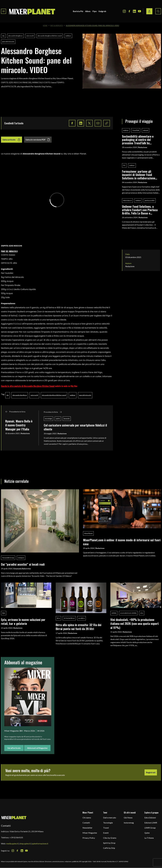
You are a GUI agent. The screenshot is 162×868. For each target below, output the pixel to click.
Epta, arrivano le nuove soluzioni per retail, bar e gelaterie (23, 621)
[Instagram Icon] (124, 11)
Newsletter (87, 828)
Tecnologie (108, 823)
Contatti (86, 823)
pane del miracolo (8, 42)
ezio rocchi (30, 36)
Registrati (151, 772)
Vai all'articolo (14, 748)
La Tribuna (149, 838)
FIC (124, 165)
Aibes (88, 11)
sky (3, 36)
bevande (67, 419)
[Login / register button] (149, 11)
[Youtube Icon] (139, 11)
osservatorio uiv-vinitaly (128, 613)
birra (58, 618)
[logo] (32, 11)
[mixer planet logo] (14, 817)
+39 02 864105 (16, 837)
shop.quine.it (25, 844)
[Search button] (158, 11)
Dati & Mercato (57, 26)
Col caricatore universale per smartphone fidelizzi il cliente (75, 427)
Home (45, 26)
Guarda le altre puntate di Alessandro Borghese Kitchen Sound (28, 386)
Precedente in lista (15, 412)
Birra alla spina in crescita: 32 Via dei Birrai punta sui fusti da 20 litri (79, 627)
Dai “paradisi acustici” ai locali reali (23, 564)
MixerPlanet (88, 533)
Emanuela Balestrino (22, 569)
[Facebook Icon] (129, 11)
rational (145, 130)
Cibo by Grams (110, 838)
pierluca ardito (150, 200)
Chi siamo (87, 818)
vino (142, 613)
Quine (147, 833)
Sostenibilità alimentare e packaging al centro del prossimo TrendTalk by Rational (138, 140)
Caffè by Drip (109, 848)
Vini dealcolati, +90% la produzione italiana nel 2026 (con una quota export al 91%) (135, 623)
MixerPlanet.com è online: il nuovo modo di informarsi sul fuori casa (122, 542)
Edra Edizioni (150, 818)
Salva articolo (12, 140)
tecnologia (48, 419)
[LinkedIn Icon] (134, 11)
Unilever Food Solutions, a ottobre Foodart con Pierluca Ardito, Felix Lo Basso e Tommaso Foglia (140, 210)
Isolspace (21, 558)
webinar (68, 36)
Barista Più (78, 11)
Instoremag (129, 823)
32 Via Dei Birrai (69, 618)
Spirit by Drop (109, 843)
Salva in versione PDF (38, 140)
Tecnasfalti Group (8, 558)
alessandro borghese (15, 36)
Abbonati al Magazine (37, 748)
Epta (4, 613)
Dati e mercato (110, 818)
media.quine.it (12, 844)
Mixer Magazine (90, 833)
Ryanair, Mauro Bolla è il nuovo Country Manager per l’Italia (19, 425)
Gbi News (128, 818)
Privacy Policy (89, 838)
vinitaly (114, 613)
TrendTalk (136, 130)
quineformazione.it (40, 844)
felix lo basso (127, 200)
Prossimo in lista (53, 412)
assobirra (82, 618)
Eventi (106, 833)
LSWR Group (150, 828)
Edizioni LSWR (151, 823)
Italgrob (102, 11)
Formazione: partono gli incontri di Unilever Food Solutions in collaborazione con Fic (139, 175)
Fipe (95, 11)
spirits (58, 419)
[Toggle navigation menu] (4, 11)
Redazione (25, 433)
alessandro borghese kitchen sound (50, 36)
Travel (106, 828)
